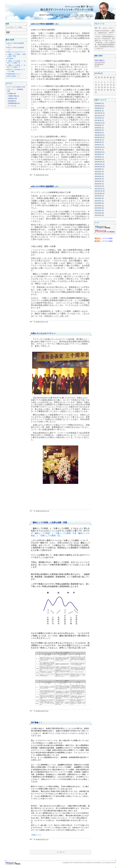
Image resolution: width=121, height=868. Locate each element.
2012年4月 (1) (99, 179)
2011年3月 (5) (99, 210)
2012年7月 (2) (99, 172)
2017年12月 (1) (100, 113)
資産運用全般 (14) (14, 103)
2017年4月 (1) (99, 118)
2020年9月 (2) (99, 103)
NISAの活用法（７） (14, 76)
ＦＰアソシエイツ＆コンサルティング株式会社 (103, 227)
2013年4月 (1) (99, 157)
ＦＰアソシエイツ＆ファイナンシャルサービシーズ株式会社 (105, 231)
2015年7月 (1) (99, 140)
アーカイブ (61, 852)
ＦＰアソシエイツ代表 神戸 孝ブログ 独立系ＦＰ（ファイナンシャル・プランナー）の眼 (62, 8)
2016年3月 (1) (99, 130)
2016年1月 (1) (99, 133)
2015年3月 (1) (99, 142)
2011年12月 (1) (100, 189)
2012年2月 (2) (99, 184)
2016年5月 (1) (99, 128)
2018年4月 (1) (99, 111)
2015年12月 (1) (100, 135)
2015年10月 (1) (100, 137)
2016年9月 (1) (99, 125)
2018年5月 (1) (99, 108)
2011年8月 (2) (99, 198)
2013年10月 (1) (100, 152)
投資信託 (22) (13, 98)
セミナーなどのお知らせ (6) (16, 87)
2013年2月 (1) (99, 159)
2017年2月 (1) (99, 120)
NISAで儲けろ (100, 60)
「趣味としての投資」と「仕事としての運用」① (54, 533)
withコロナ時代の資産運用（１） (45, 186)
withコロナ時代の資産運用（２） (45, 24)
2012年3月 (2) (99, 181)
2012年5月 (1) (99, 176)
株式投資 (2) (12, 101)
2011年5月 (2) (99, 206)
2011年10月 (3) (100, 193)
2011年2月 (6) (99, 213)
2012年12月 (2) (100, 162)
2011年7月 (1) (99, 201)
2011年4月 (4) (99, 208)
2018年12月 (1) (100, 106)
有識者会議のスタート (14, 74)
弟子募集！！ (37, 723)
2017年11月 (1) (100, 116)
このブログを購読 (107, 238)
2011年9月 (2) (99, 196)
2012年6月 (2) (99, 174)
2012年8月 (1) (99, 169)
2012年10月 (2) (100, 167)
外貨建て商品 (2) (14, 96)
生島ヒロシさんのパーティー (43, 333)
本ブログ (54, 398)
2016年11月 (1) (100, 123)
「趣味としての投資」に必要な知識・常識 (49, 522)
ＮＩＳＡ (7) (12, 106)
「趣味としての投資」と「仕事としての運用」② (16, 62)
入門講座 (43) (12, 94)
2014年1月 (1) (99, 150)
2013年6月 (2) (99, 154)
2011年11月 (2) (100, 191)
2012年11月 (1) (100, 164)
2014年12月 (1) (100, 147)
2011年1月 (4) (99, 215)
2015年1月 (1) (99, 145)
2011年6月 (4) (99, 203)
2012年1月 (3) (99, 186)
